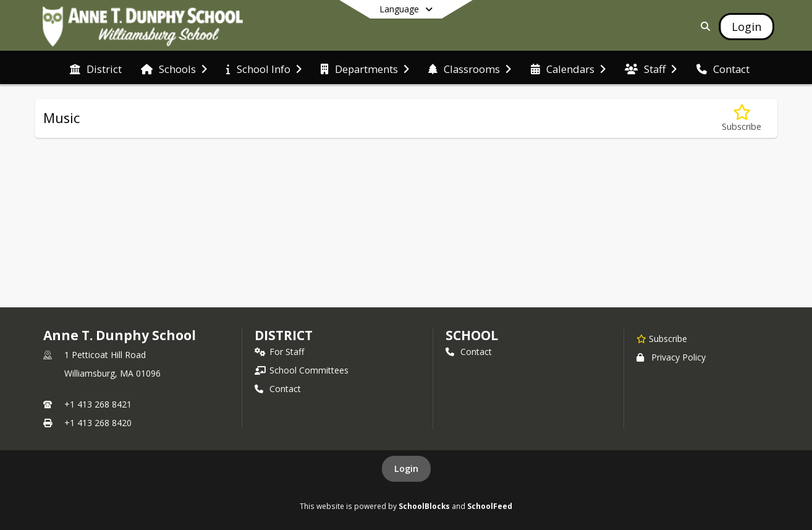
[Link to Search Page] (703, 26)
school (472, 335)
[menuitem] (96, 68)
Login (406, 468)
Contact (278, 389)
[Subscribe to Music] (742, 118)
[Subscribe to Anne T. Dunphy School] (662, 338)
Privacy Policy (671, 357)
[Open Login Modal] (746, 27)
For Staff (279, 352)
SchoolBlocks (424, 506)
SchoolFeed (490, 506)
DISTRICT (284, 335)
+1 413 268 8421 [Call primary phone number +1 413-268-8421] (98, 404)
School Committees (302, 370)
